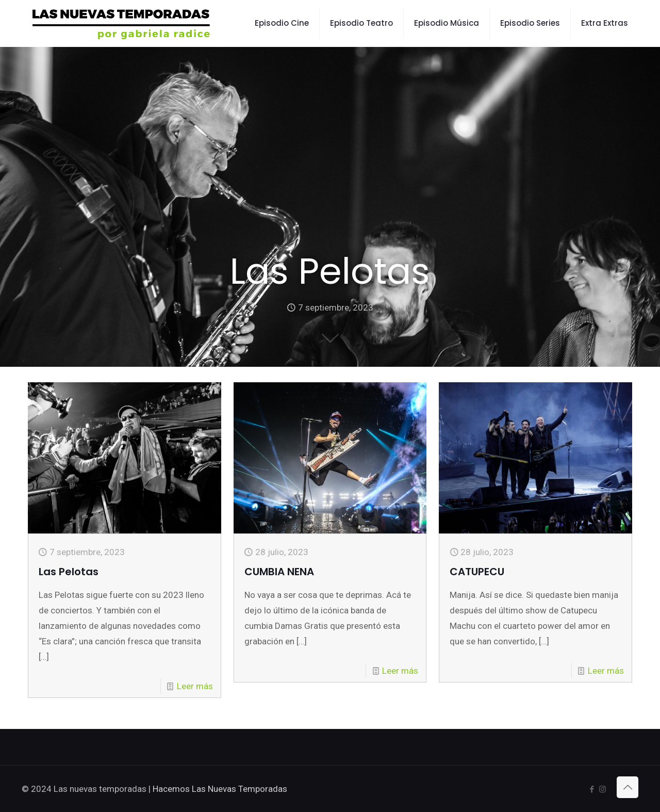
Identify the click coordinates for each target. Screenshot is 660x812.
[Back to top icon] (628, 787)
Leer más (195, 686)
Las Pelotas (69, 572)
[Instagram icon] (603, 789)
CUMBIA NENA (279, 572)
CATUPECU (477, 572)
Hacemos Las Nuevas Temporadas (220, 789)
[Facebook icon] (592, 789)
